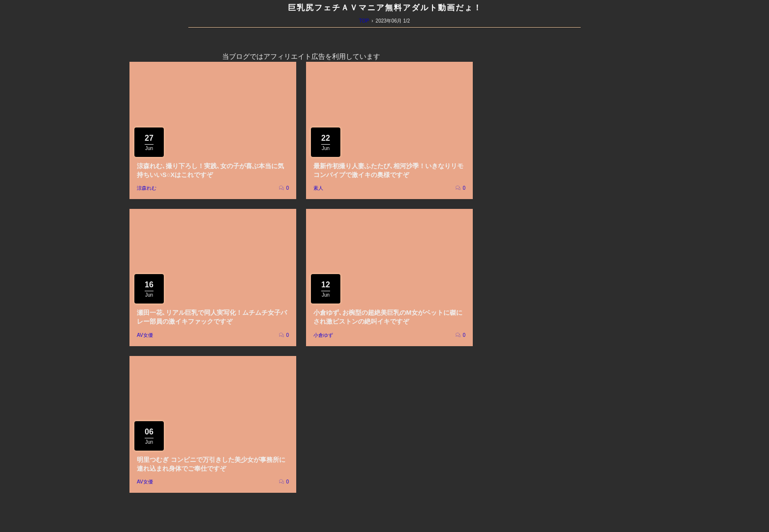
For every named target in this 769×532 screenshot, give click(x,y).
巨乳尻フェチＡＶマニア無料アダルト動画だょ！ (385, 8)
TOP (364, 21)
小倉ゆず (323, 335)
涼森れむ (147, 188)
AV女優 (145, 335)
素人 (318, 188)
